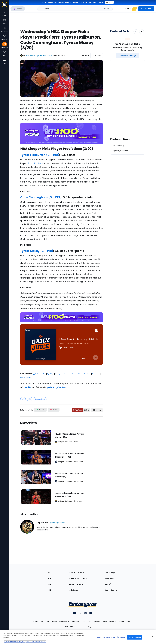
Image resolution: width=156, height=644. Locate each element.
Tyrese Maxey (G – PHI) (37, 251)
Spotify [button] (50, 374)
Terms (54, 621)
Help (105, 621)
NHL (50, 590)
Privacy (36, 621)
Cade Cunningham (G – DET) (41, 197)
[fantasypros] (62, 347)
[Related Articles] (62, 462)
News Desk (109, 579)
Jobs (90, 621)
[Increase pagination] (142, 32)
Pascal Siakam (35, 163)
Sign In (130, 621)
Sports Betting (111, 590)
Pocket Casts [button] (26, 378)
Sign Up (121, 621)
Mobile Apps (110, 573)
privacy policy (82, 2)
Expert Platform (76, 584)
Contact (97, 621)
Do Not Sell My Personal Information (111, 637)
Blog (83, 621)
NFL (49, 573)
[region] (78, 637)
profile (27, 387)
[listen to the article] (86, 56)
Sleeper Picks (40, 399)
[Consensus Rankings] (127, 56)
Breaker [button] (87, 374)
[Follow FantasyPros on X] (97, 410)
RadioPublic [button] (77, 374)
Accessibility (64, 621)
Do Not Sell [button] (45, 621)
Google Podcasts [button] (62, 374)
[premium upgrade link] (134, 9)
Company (75, 621)
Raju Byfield (31, 56)
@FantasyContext (56, 387)
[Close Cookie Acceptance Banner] (152, 637)
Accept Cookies (135, 637)
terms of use (98, 2)
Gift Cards (74, 590)
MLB (50, 579)
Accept (109, 2)
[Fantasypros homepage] (4, 6)
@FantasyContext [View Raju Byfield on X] (45, 56)
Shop (108, 584)
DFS (23, 399)
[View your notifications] (128, 9)
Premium (113, 621)
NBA (30, 399)
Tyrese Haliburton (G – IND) (40, 155)
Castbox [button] (96, 374)
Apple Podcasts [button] (39, 374)
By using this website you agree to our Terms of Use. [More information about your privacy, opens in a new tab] (25, 642)
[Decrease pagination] (136, 32)
